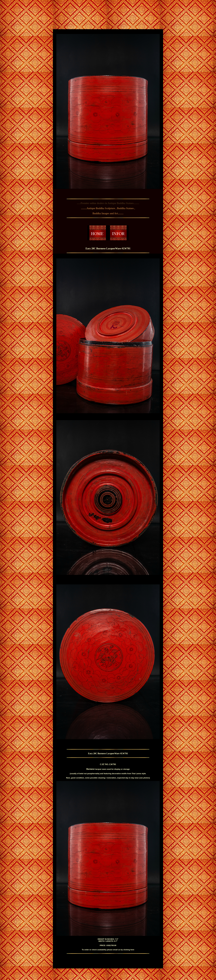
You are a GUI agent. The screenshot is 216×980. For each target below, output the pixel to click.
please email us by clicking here (121, 950)
